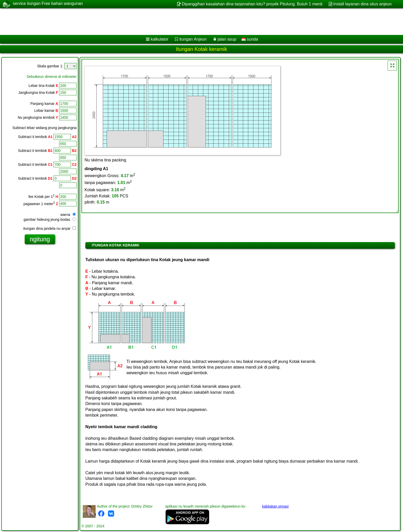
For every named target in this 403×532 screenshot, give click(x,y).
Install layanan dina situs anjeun (363, 4)
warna (68, 215)
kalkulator (159, 39)
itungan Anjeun (193, 39)
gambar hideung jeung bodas (50, 219)
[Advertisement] (156, 22)
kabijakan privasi (276, 506)
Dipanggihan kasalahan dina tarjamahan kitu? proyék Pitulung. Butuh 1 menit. (253, 4)
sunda (250, 39)
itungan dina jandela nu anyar (49, 228)
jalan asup (227, 39)
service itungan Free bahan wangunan (48, 4)
